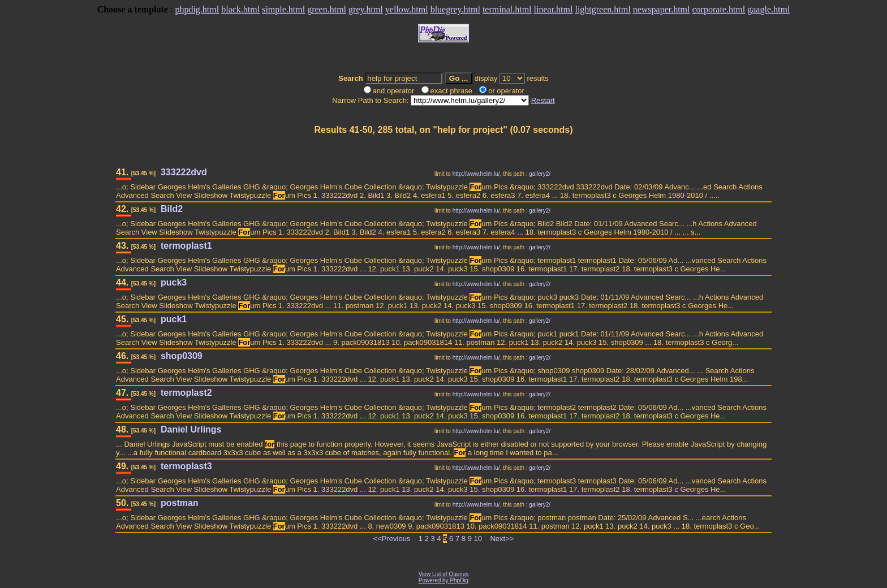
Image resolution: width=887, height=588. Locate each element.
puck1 (174, 319)
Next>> (502, 539)
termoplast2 (186, 393)
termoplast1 (186, 246)
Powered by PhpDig (444, 580)
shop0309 (182, 356)
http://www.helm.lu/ (476, 174)
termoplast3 (186, 466)
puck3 (174, 282)
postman (180, 503)
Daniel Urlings (191, 429)
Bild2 (172, 209)
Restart (543, 100)
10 (478, 539)
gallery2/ (540, 174)
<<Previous (392, 539)
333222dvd (184, 172)
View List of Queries (444, 574)
